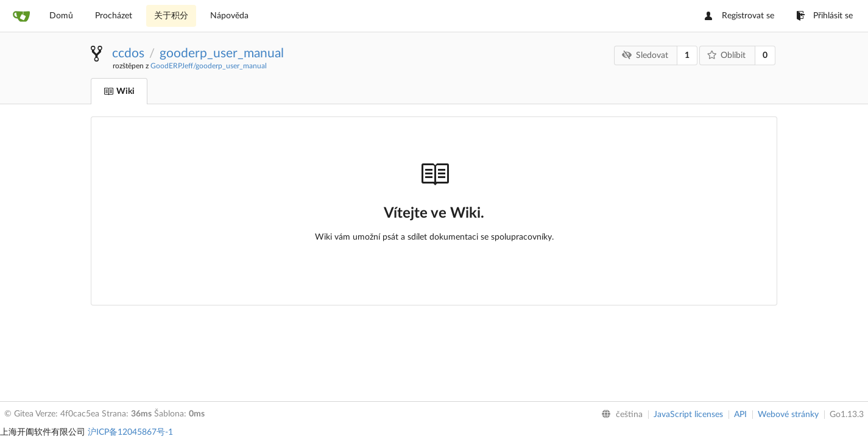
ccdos (128, 53)
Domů (61, 16)
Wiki (119, 91)
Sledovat (645, 55)
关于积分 (171, 16)
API (740, 415)
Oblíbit (727, 55)
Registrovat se (739, 16)
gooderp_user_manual (222, 53)
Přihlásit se (824, 16)
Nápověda (229, 16)
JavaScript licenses (688, 415)
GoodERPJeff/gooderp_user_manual (209, 66)
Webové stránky (788, 415)
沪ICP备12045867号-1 (130, 432)
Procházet (114, 16)
